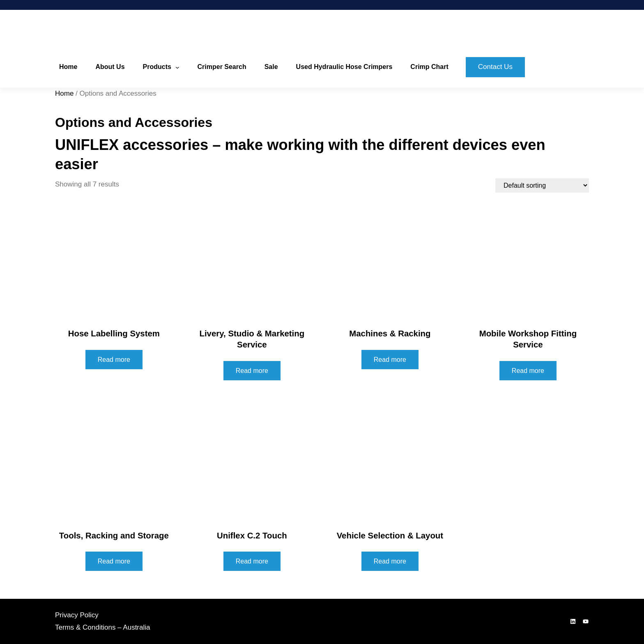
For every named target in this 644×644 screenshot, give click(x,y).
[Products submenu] (177, 67)
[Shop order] (542, 185)
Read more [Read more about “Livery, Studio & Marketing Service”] (252, 371)
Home (64, 93)
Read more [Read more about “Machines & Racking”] (390, 360)
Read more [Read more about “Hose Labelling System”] (114, 360)
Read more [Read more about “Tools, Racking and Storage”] (114, 561)
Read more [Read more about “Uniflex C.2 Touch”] (252, 561)
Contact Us (495, 67)
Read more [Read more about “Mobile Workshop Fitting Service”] (528, 371)
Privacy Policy (77, 615)
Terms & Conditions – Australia (103, 627)
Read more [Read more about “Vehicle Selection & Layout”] (390, 561)
